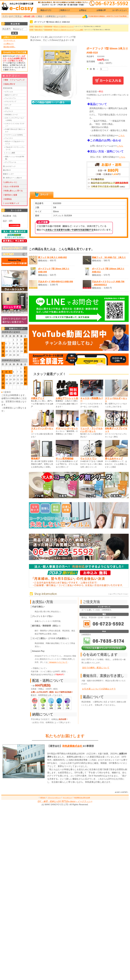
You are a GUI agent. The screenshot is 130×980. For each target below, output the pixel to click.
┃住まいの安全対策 (11, 186)
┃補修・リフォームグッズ (14, 80)
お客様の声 (101, 10)
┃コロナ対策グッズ (11, 203)
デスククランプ (11, 102)
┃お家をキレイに (10, 182)
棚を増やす (7, 170)
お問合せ (83, 10)
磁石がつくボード (11, 95)
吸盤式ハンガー (9, 174)
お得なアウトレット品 (67, 398)
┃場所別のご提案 (10, 195)
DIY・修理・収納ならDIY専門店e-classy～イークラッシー (65, 801)
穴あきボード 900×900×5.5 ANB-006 (56, 282)
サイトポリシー (67, 798)
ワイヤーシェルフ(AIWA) (14, 135)
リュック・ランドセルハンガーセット (91, 430)
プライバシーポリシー (54, 798)
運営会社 (43, 798)
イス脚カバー (9, 44)
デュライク (9, 111)
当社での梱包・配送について (96, 668)
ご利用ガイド (64, 10)
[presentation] (42, 195)
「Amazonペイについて (57, 662)
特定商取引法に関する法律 (82, 798)
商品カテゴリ (46, 10)
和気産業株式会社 (73, 746)
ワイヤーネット (9, 40)
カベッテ (8, 105)
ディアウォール (11, 162)
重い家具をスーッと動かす (12, 178)
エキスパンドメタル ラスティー (15, 125)
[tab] (42, 195)
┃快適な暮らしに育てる (13, 191)
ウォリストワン (11, 98)
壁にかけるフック (9, 166)
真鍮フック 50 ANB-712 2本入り (109, 257)
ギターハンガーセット (67, 428)
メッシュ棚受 (10, 153)
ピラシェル (9, 92)
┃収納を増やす (9, 84)
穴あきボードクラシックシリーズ (15, 148)
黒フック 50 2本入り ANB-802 (52, 257)
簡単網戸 (35, 459)
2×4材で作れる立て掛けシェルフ (15, 130)
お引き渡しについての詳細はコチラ (99, 689)
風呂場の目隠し (9, 47)
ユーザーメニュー (119, 10)
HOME (31, 26)
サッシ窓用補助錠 (65, 459)
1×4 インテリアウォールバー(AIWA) (15, 119)
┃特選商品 (7, 199)
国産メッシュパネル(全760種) (15, 158)
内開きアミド (38, 398)
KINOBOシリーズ (11, 115)
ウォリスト (9, 138)
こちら (121, 136)
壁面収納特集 (8, 88)
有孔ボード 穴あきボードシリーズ (15, 143)
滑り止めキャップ (114, 459)
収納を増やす (39, 26)
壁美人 (7, 108)
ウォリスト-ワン (88, 459)
